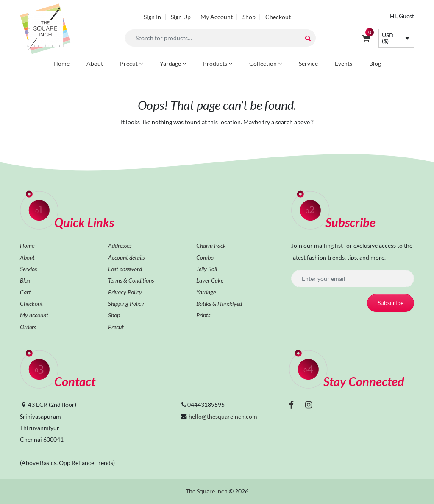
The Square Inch (207, 491)
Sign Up (181, 17)
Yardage (173, 63)
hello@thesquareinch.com (223, 416)
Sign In (152, 17)
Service (308, 63)
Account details (126, 257)
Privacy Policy (125, 292)
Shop (249, 17)
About (95, 63)
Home (61, 63)
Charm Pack (211, 245)
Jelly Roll (207, 269)
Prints (203, 315)
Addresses (120, 245)
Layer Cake (210, 280)
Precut (131, 63)
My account (34, 315)
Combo (205, 257)
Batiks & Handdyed (219, 304)
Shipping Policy (126, 304)
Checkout (278, 17)
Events (344, 63)
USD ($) (388, 38)
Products (218, 63)
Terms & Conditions (131, 280)
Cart (25, 292)
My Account (217, 17)
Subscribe (391, 303)
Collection (266, 63)
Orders (28, 327)
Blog (375, 63)
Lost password (125, 269)
